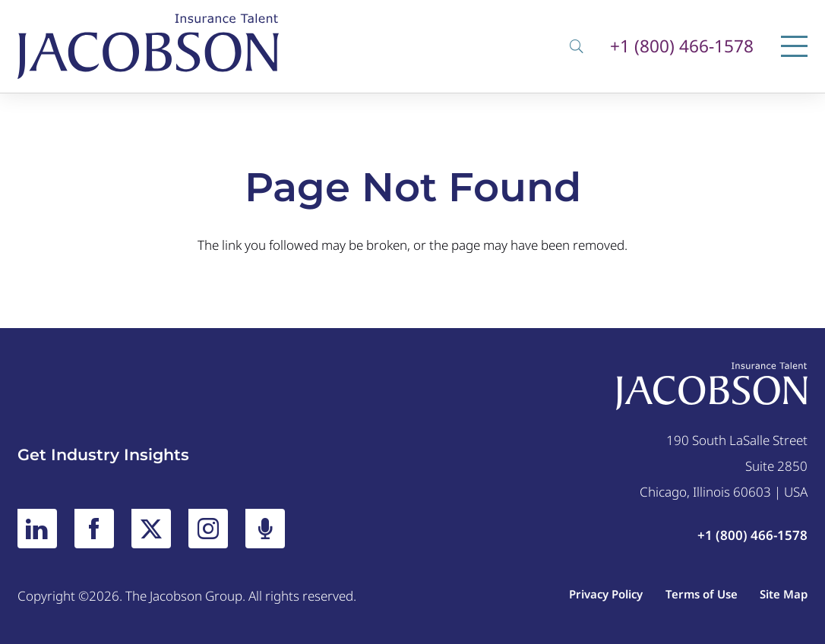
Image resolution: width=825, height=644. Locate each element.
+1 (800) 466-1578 (682, 47)
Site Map (784, 594)
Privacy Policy (606, 594)
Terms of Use (702, 594)
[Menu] (794, 46)
